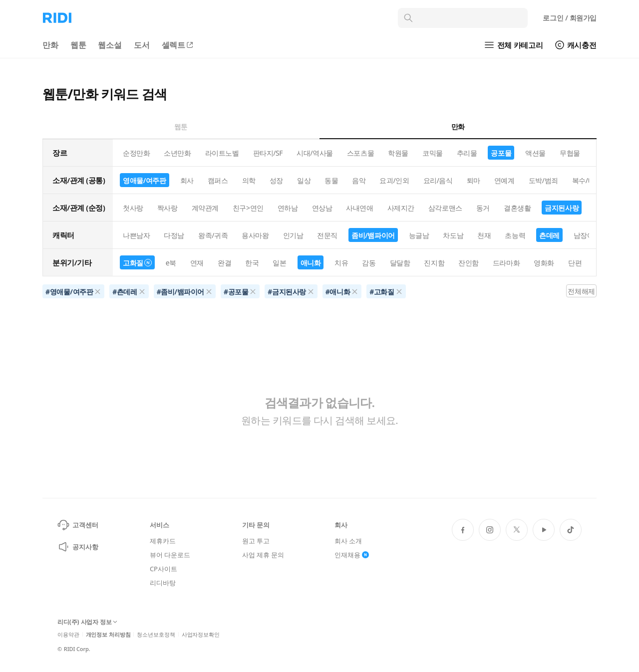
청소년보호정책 (156, 634)
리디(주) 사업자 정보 (87, 622)
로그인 (570, 18)
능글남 (419, 235)
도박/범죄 (543, 180)
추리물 (467, 153)
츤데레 (549, 235)
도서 (142, 45)
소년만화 (177, 153)
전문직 (327, 235)
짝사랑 (167, 208)
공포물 (501, 153)
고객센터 (78, 525)
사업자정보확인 (201, 634)
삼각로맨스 (445, 208)
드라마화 (506, 263)
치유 (341, 263)
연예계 (504, 180)
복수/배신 (587, 180)
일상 (304, 180)
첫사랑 (133, 208)
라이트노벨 (222, 153)
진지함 (434, 263)
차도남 (453, 235)
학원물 (398, 153)
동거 (483, 208)
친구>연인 (248, 208)
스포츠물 (360, 153)
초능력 (515, 235)
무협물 (570, 153)
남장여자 (587, 235)
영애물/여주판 (145, 180)
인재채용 (352, 555)
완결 (224, 263)
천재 (484, 235)
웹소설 (110, 45)
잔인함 (469, 263)
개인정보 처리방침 (108, 634)
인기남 (293, 235)
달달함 (400, 263)
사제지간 (401, 208)
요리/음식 (438, 180)
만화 (50, 45)
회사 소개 (348, 541)
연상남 (322, 208)
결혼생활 (517, 208)
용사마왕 (255, 235)
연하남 (288, 208)
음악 (359, 180)
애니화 (311, 263)
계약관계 (205, 208)
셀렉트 (178, 45)
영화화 (544, 263)
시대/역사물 (315, 153)
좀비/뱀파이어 (373, 235)
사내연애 (359, 208)
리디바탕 (162, 583)
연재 (197, 263)
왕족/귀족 (213, 235)
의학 (249, 180)
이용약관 (68, 634)
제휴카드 (162, 541)
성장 (276, 180)
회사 (187, 180)
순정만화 (136, 153)
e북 (171, 263)
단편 (575, 263)
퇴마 (474, 180)
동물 (331, 180)
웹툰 (78, 45)
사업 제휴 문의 (263, 555)
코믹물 (433, 153)
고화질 (137, 263)
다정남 (174, 235)
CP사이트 (163, 569)
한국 (252, 263)
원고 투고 (256, 541)
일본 (279, 263)
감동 (369, 263)
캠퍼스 (218, 180)
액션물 (535, 153)
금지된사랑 (562, 208)
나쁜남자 (136, 235)
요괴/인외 (394, 180)
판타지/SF (268, 153)
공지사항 (78, 547)
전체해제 (581, 291)
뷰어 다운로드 (170, 555)
